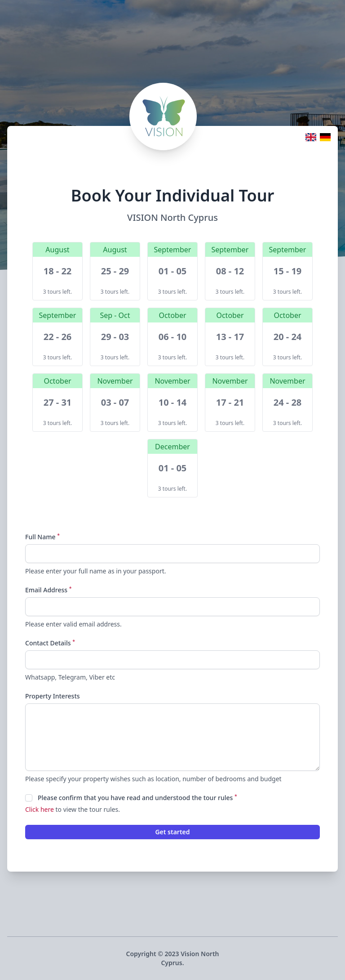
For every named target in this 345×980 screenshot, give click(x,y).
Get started (172, 832)
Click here (40, 809)
